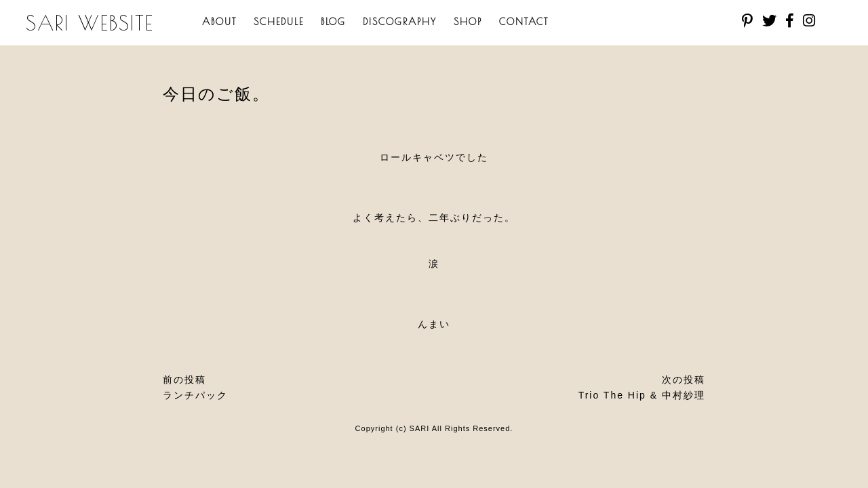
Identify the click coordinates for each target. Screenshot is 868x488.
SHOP (468, 22)
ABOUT (219, 22)
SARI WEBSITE (90, 23)
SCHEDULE (279, 22)
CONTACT (524, 22)
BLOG (333, 22)
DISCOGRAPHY (400, 22)
